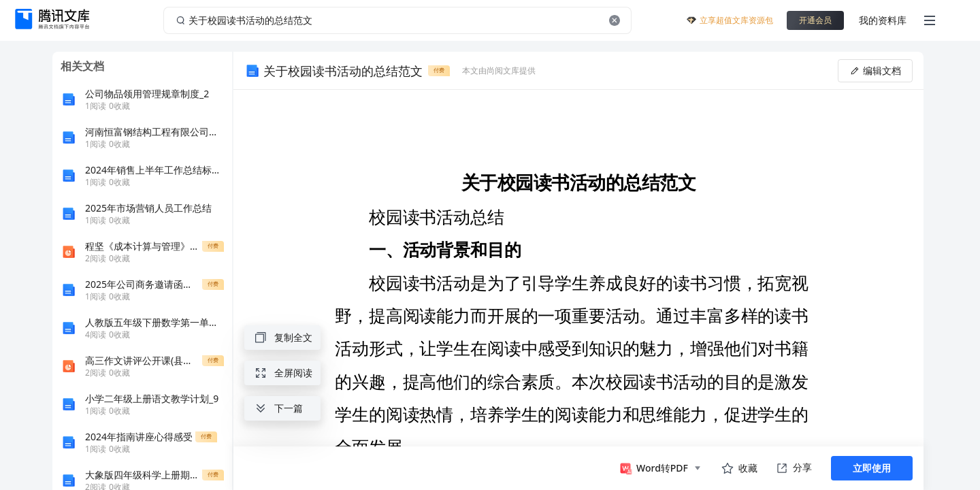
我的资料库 (883, 20)
